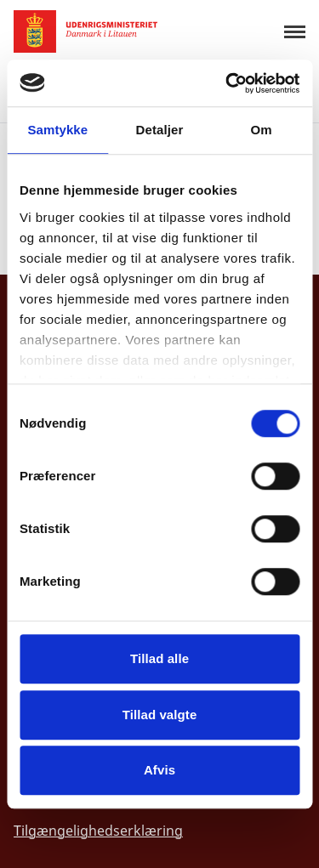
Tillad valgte (160, 715)
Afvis (159, 770)
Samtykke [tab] (57, 130)
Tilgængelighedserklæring (98, 831)
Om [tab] (262, 130)
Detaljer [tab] (160, 130)
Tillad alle (159, 658)
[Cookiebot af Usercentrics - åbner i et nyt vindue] (227, 83)
